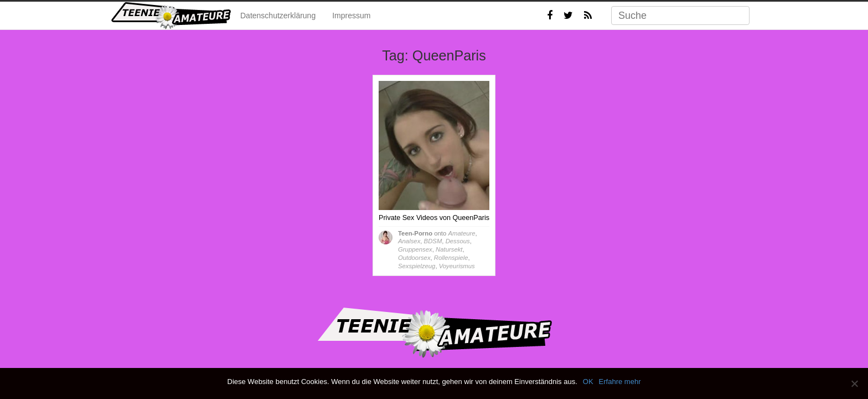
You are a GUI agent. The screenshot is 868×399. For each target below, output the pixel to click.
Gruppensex (415, 249)
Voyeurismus (457, 266)
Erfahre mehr (620, 382)
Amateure (461, 233)
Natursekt (449, 249)
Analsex (409, 241)
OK (588, 382)
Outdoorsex (414, 258)
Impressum (351, 16)
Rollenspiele (451, 258)
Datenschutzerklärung (278, 16)
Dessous (458, 241)
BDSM (433, 241)
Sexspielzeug (417, 266)
